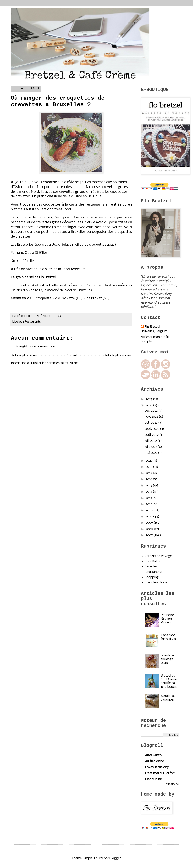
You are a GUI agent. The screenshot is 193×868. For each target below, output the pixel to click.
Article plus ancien (118, 355)
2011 (149, 510)
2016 (149, 479)
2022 (149, 406)
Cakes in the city (157, 767)
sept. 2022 (152, 429)
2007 (150, 535)
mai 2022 (151, 453)
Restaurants (33, 322)
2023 (149, 399)
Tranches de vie (156, 582)
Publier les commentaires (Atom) (55, 363)
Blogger (115, 858)
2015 (149, 485)
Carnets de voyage (158, 556)
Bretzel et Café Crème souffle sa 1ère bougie (169, 681)
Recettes (151, 567)
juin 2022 (151, 447)
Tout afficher (172, 784)
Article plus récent (25, 355)
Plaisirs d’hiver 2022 (26, 290)
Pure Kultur (153, 561)
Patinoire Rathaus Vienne (167, 619)
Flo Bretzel (152, 327)
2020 (150, 461)
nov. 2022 (152, 417)
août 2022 (152, 435)
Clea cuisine (153, 779)
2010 (149, 517)
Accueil (72, 355)
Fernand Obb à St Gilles (29, 253)
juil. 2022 (151, 441)
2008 (150, 529)
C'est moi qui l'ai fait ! (161, 773)
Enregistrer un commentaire (36, 347)
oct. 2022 (151, 423)
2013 (149, 498)
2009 (150, 523)
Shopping (152, 577)
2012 (149, 504)
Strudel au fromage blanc (168, 659)
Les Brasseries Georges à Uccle (36, 245)
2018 (149, 467)
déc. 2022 (152, 411)
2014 (149, 492)
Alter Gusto (153, 755)
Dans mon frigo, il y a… (169, 637)
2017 (149, 473)
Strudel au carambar (168, 698)
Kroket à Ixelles (23, 261)
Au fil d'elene (154, 761)
